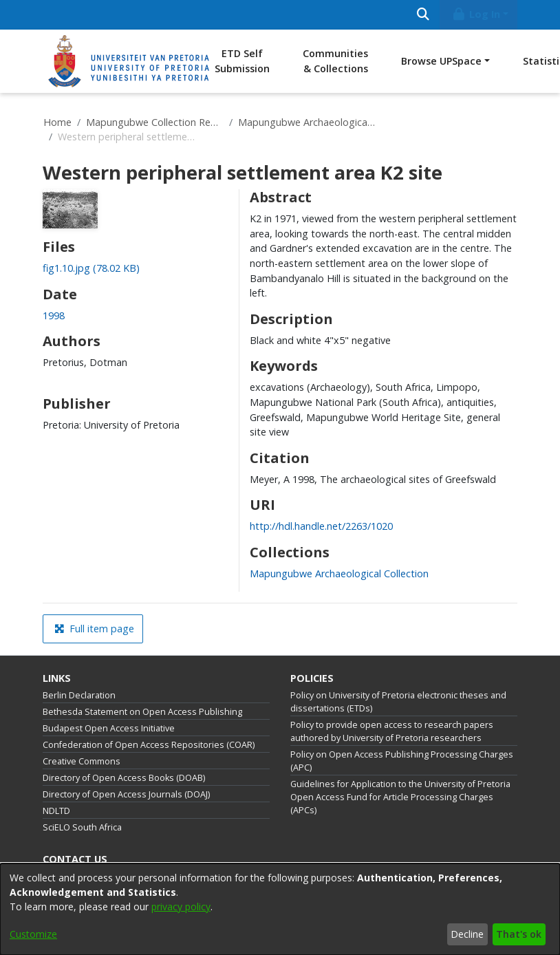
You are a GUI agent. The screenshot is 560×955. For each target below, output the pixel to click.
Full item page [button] (94, 629)
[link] (91, 268)
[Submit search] (423, 15)
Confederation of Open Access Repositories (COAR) (149, 745)
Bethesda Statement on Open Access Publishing (142, 712)
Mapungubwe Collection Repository (155, 122)
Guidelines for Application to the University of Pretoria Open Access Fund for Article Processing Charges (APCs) (400, 797)
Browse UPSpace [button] (441, 61)
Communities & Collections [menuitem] (335, 61)
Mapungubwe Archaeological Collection (307, 122)
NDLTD (56, 811)
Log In (476, 14)
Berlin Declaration (79, 695)
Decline (467, 934)
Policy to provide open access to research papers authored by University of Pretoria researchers (392, 731)
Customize (33, 934)
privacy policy (181, 906)
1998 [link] (54, 315)
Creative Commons (82, 761)
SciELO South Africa (82, 827)
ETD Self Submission (242, 61)
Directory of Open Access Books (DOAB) (124, 778)
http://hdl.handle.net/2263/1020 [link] (321, 526)
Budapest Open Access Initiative (109, 728)
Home (57, 122)
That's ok (519, 934)
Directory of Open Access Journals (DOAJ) (126, 794)
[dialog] (280, 909)
